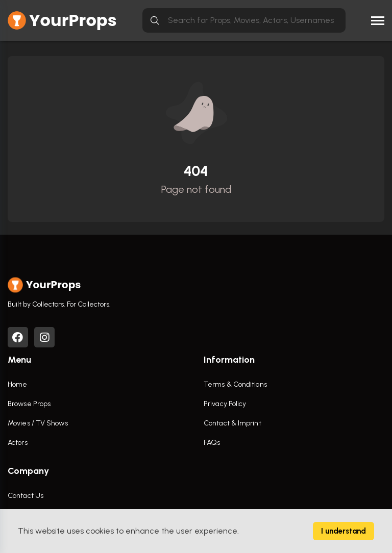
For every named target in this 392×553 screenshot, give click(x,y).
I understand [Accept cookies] (344, 531)
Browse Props (29, 404)
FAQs (212, 443)
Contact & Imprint (232, 423)
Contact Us (26, 496)
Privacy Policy (225, 404)
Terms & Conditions (235, 384)
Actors (18, 443)
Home (17, 384)
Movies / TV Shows (38, 423)
